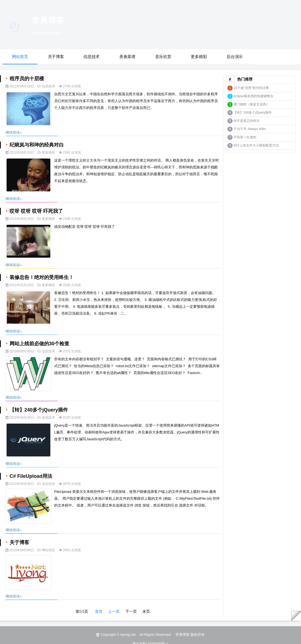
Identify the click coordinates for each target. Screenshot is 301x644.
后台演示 (235, 57)
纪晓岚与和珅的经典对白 (36, 145)
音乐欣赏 (163, 57)
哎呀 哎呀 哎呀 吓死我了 (36, 211)
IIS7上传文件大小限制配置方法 (256, 145)
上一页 (114, 612)
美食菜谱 (127, 57)
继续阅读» (14, 132)
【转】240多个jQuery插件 (38, 410)
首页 (99, 612)
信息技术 (92, 57)
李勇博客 (48, 20)
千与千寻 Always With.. (250, 129)
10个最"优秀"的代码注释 (251, 88)
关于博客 (56, 57)
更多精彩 (199, 57)
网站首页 (20, 57)
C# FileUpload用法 (30, 476)
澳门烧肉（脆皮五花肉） (251, 104)
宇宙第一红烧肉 (245, 137)
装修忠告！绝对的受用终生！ (41, 277)
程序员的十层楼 (26, 79)
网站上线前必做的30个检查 (39, 344)
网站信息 (48, 550)
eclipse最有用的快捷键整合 (253, 96)
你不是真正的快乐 (247, 121)
